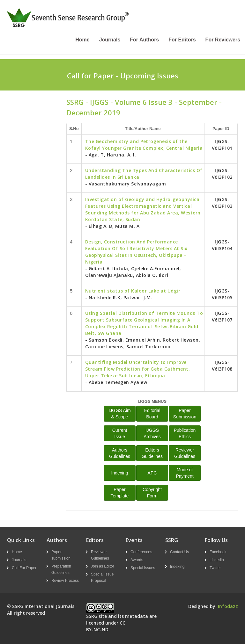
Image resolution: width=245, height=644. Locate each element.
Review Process (65, 581)
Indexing (120, 473)
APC (152, 473)
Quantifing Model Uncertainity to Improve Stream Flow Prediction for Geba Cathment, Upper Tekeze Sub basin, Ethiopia (138, 369)
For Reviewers (223, 40)
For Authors (144, 40)
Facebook (218, 552)
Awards (137, 560)
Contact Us (179, 552)
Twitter (215, 568)
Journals (110, 40)
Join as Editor (103, 566)
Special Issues (143, 568)
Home (82, 40)
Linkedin (217, 560)
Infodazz (228, 606)
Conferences (141, 552)
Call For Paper (24, 568)
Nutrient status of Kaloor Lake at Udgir (133, 291)
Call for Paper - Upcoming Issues (123, 76)
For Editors (182, 40)
